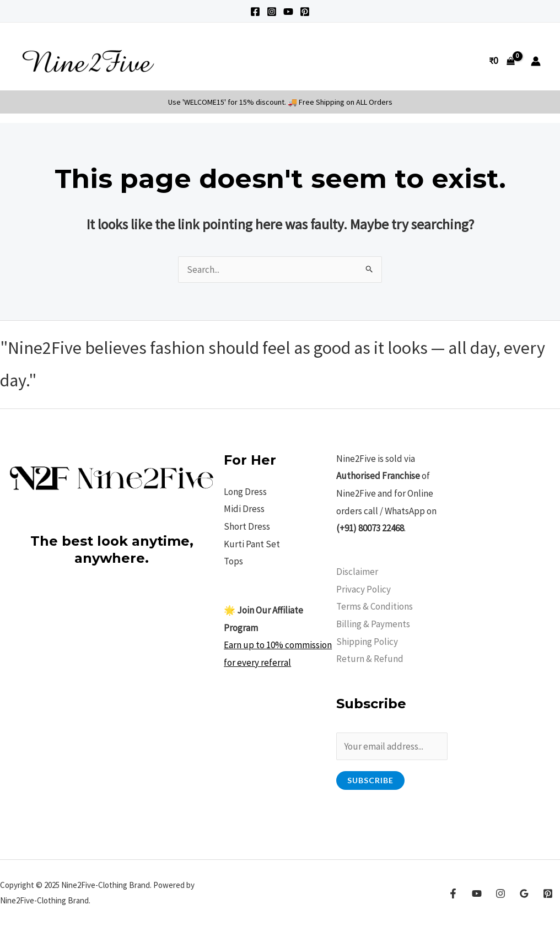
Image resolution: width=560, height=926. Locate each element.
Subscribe (370, 780)
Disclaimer (357, 572)
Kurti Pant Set (252, 544)
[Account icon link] (536, 61)
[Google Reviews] (524, 893)
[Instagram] (272, 12)
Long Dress (245, 492)
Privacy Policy (364, 589)
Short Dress (247, 526)
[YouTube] (288, 12)
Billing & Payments (373, 624)
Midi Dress (244, 509)
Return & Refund (370, 659)
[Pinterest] (305, 12)
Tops (233, 561)
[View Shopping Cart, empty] (502, 61)
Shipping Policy (367, 642)
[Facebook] (255, 12)
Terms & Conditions (375, 606)
